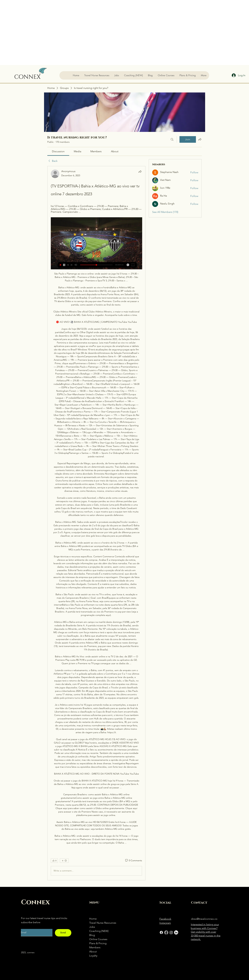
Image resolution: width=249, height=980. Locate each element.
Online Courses (98, 939)
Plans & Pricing (98, 943)
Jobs (92, 927)
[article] (96, 523)
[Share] (140, 171)
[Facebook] (161, 932)
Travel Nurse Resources (103, 923)
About (93, 952)
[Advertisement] (33, 33)
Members (95, 947)
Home (93, 919)
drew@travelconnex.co (204, 919)
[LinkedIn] (176, 932)
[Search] (172, 139)
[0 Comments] (133, 861)
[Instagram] (171, 932)
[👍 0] (54, 861)
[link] (58, 151)
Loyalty (93, 956)
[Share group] (200, 139)
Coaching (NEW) (99, 931)
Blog (92, 935)
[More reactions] (64, 861)
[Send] (63, 933)
